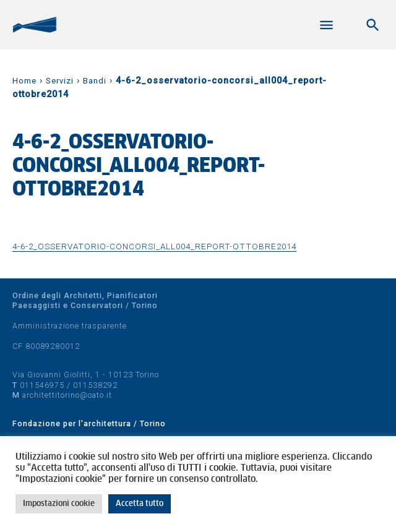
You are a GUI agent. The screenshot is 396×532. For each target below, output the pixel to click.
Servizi (60, 81)
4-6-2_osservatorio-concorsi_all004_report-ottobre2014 (154, 246)
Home (24, 81)
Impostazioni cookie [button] (59, 504)
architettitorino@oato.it (67, 395)
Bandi (95, 81)
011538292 (95, 385)
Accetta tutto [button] (140, 504)
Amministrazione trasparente (70, 326)
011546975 (42, 385)
